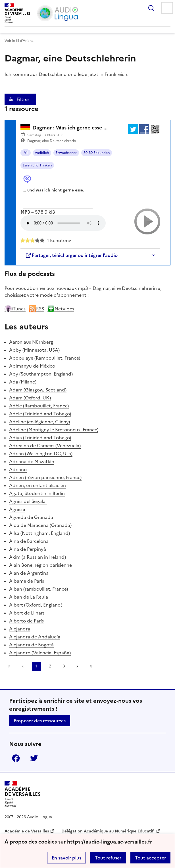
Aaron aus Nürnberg (31, 342)
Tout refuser (108, 858)
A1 (26, 153)
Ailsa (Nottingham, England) (39, 533)
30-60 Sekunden (97, 153)
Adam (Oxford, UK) (30, 398)
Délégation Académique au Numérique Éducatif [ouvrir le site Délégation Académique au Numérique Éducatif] (108, 831)
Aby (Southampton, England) (41, 374)
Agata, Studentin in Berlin (37, 493)
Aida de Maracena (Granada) (40, 525)
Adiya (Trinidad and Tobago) (40, 438)
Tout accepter (150, 858)
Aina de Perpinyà (28, 549)
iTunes (15, 309)
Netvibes (61, 309)
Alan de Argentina (29, 573)
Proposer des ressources (40, 721)
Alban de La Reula (29, 597)
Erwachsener (66, 153)
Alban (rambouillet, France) (38, 589)
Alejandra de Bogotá (31, 645)
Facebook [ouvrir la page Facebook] (16, 758)
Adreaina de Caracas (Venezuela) (45, 446)
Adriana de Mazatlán (32, 461)
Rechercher (151, 8)
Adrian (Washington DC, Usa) (41, 453)
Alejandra (20, 629)
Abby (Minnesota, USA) (34, 350)
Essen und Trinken (37, 165)
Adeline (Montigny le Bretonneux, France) (54, 430)
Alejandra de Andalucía (35, 637)
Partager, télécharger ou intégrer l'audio (71, 255)
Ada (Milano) (23, 382)
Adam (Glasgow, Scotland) (38, 390)
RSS (37, 309)
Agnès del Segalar (28, 501)
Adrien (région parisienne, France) (45, 477)
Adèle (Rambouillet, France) (39, 406)
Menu (167, 8)
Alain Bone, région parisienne (40, 565)
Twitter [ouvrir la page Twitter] (34, 758)
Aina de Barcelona (29, 541)
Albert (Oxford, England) (36, 605)
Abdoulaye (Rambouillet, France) (45, 358)
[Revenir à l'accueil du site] (23, 794)
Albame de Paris (27, 581)
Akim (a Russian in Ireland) (37, 557)
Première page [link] (9, 666)
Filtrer (23, 99)
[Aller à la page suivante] (77, 666)
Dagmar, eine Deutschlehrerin (52, 141)
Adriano (18, 469)
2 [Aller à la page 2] (50, 666)
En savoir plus (66, 858)
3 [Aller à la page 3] (64, 666)
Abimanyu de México (32, 366)
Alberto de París (26, 621)
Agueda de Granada (31, 517)
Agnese (17, 509)
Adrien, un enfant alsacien (37, 485)
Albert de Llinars (27, 613)
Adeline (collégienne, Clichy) (39, 422)
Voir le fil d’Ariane (19, 41)
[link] (23, 666)
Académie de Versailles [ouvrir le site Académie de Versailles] (27, 831)
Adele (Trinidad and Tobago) (40, 414)
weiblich (42, 153)
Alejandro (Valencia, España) (40, 653)
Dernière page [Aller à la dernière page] (91, 666)
